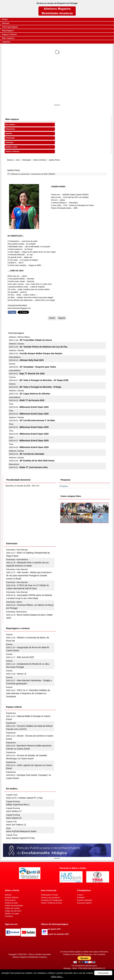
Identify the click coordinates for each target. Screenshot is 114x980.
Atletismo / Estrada (16, 344)
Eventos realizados (85, 900)
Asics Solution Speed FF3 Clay (20, 838)
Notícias (6, 23)
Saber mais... (57, 977)
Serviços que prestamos (51, 898)
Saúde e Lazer (11, 147)
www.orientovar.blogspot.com (19, 308)
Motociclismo (14, 464)
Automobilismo (15, 357)
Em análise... (11, 125)
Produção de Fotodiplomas (52, 900)
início (18, 160)
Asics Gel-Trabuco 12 (16, 825)
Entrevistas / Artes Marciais (17, 550)
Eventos (12, 364)
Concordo (103, 973)
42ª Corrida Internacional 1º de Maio (37, 420)
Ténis (11, 404)
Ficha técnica (10, 900)
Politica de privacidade (14, 906)
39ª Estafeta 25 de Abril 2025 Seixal (37, 461)
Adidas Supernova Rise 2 (18, 805)
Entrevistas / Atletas (14, 602)
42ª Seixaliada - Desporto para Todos (38, 367)
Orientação (10, 138)
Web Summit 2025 (25, 657)
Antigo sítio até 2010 (13, 911)
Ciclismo (12, 377)
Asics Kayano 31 (14, 818)
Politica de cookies (12, 908)
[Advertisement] (57, 81)
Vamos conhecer (12, 151)
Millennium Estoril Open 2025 (34, 407)
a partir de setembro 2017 (58, 934)
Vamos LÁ (22, 674)
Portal (5, 19)
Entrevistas (10, 129)
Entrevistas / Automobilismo (17, 560)
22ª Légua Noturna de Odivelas (35, 394)
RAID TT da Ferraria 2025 (32, 400)
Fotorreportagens (10, 27)
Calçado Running (13, 802)
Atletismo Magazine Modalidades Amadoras (30, 957)
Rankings (9, 142)
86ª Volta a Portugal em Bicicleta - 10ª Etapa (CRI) (44, 380)
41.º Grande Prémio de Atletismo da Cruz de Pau (43, 347)
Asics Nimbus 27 (14, 811)
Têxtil (8, 828)
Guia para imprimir (84, 903)
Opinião (9, 133)
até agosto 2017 (54, 929)
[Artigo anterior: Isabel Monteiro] (52, 318)
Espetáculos (11, 713)
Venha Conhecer (40, 160)
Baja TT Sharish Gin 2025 (32, 374)
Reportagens (8, 31)
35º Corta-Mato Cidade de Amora (36, 340)
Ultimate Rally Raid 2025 (32, 360)
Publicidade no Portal (49, 895)
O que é (80, 895)
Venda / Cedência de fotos (51, 903)
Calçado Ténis (12, 795)
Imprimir (52, 174)
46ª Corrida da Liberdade (32, 454)
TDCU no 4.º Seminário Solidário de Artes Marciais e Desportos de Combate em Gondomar (28, 693)
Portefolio (81, 898)
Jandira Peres (14, 170)
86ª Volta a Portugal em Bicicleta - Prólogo (40, 387)
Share (12, 312)
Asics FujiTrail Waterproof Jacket (21, 831)
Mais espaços (8, 38)
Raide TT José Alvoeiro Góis (34, 467)
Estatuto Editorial (12, 898)
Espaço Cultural (9, 34)
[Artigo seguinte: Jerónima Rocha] (62, 318)
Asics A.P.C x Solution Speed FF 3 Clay (24, 798)
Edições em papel (12, 914)
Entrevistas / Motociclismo (17, 612)
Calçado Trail (11, 822)
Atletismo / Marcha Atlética (19, 337)
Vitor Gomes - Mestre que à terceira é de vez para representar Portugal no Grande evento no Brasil (29, 575)
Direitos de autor (11, 903)
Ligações (6, 42)
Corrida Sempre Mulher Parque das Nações (41, 353)
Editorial (8, 895)
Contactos (9, 916)
